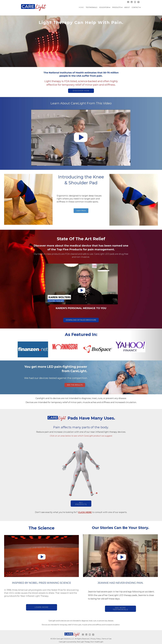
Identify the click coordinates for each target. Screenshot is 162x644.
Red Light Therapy (84, 642)
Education (104, 7)
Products (116, 7)
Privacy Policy (96, 639)
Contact (135, 7)
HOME (81, 7)
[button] (81, 91)
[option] (32, 348)
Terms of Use (107, 639)
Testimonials (91, 7)
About (127, 7)
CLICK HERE (85, 512)
